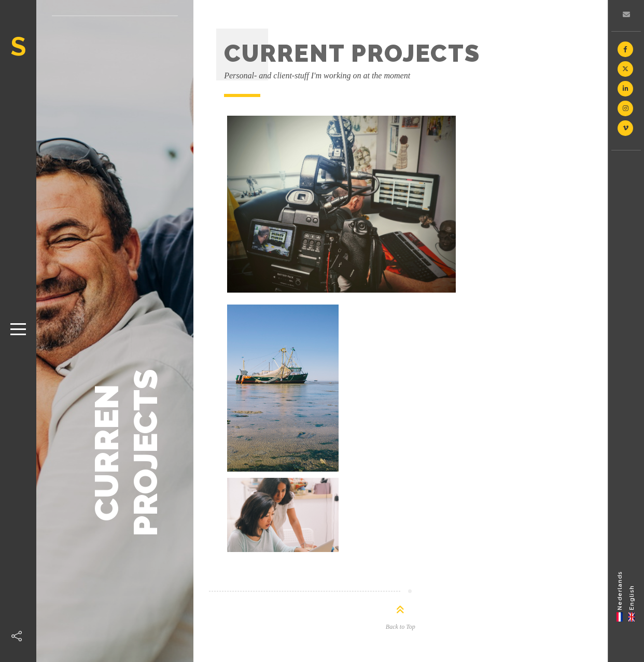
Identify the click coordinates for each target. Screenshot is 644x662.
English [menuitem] (632, 597)
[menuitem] (620, 596)
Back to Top (401, 627)
